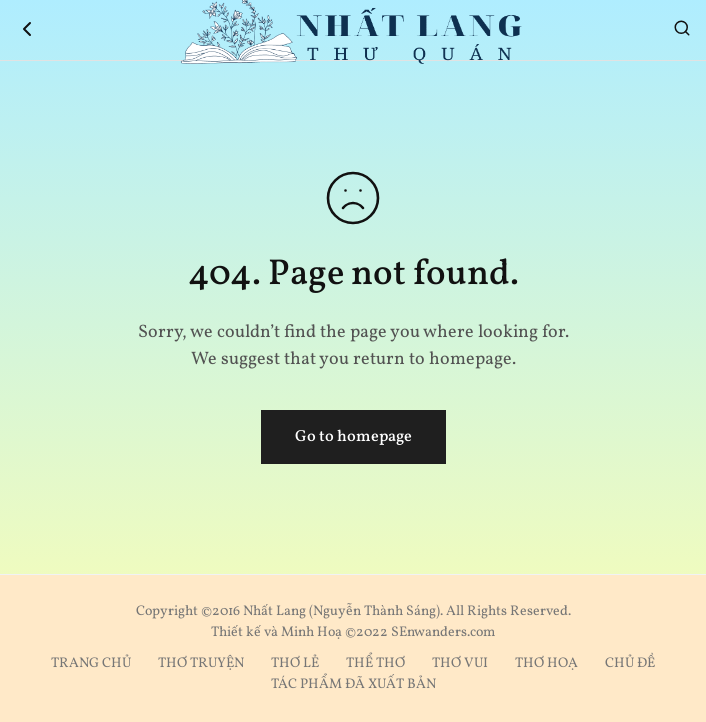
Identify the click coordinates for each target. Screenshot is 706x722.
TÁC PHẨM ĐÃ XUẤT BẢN (353, 684)
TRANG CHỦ (91, 663)
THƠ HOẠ (546, 663)
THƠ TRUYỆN (201, 663)
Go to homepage (353, 437)
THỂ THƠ (375, 663)
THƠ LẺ (295, 663)
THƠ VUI (460, 663)
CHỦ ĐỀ (630, 663)
